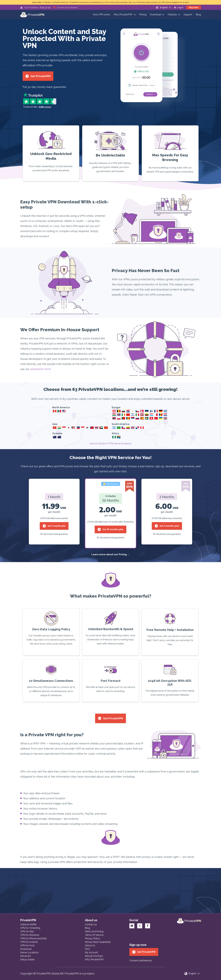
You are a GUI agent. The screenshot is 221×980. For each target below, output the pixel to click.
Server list (25, 956)
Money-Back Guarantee (98, 942)
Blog (198, 15)
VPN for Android (29, 942)
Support (188, 15)
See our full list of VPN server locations (111, 444)
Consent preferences (141, 961)
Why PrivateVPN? (123, 15)
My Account (91, 952)
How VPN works (101, 15)
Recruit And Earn (94, 956)
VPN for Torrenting (30, 928)
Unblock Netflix (28, 924)
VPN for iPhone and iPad (33, 938)
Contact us (91, 924)
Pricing (143, 15)
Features (172, 15)
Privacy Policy (92, 938)
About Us (90, 945)
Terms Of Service (94, 935)
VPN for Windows (30, 935)
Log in (179, 7)
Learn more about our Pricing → (111, 554)
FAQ (87, 949)
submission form (40, 369)
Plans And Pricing (94, 931)
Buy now (194, 7)
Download (156, 15)
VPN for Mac (27, 931)
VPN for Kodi (27, 945)
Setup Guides (27, 959)
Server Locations (29, 952)
